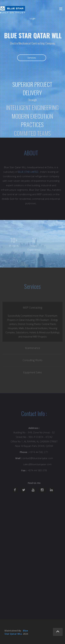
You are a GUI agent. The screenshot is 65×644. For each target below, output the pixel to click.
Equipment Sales (33, 373)
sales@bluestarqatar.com (38, 464)
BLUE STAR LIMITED (28, 172)
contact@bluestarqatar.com (38, 458)
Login (32, 18)
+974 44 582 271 (39, 452)
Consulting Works (33, 361)
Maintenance (32, 349)
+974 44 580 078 (38, 470)
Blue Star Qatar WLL (16, 632)
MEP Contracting (32, 308)
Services (32, 58)
